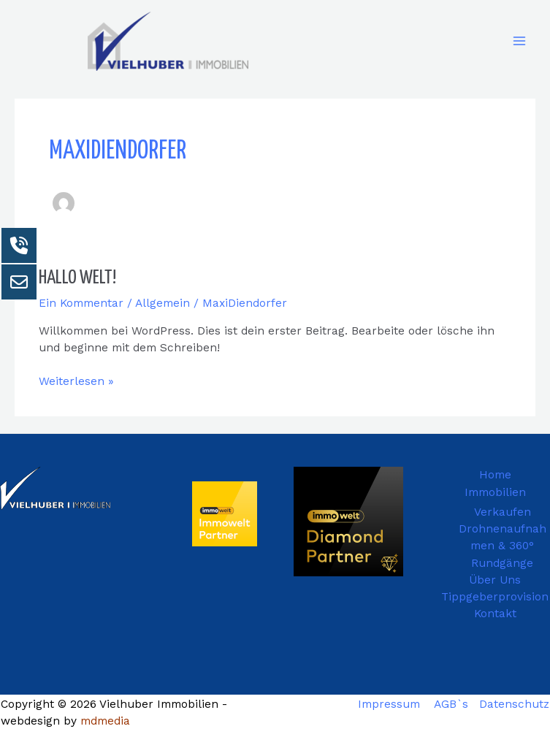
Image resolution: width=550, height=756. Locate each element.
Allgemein (163, 303)
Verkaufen (503, 512)
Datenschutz (514, 704)
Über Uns (495, 580)
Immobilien (495, 492)
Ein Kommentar (81, 303)
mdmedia (105, 721)
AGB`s (451, 704)
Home (495, 475)
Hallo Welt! (77, 278)
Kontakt (495, 614)
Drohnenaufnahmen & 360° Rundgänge (503, 546)
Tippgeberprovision (495, 597)
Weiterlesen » (76, 381)
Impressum (389, 704)
